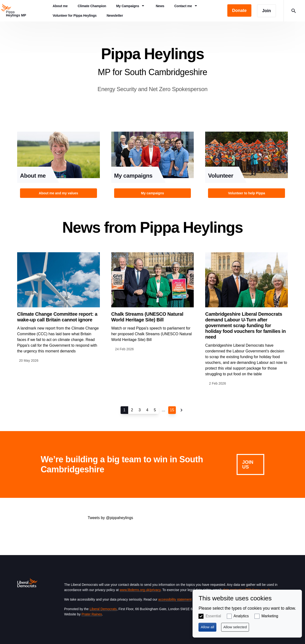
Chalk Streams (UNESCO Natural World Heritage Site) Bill (147, 317)
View (58, 166)
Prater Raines (92, 614)
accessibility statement (175, 599)
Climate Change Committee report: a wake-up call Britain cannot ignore (57, 317)
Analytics (241, 616)
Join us (248, 464)
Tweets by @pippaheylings (110, 518)
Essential (213, 616)
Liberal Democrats (103, 609)
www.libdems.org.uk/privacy (140, 590)
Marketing (270, 616)
